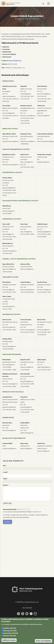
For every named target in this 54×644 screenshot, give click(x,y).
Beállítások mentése (9, 640)
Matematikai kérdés (10, 509)
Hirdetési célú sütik (9, 636)
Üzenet (5, 485)
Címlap (17, 19)
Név (4, 466)
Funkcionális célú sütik (10, 633)
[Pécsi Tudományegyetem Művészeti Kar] (11, 5)
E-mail (5, 472)
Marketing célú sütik (10, 631)
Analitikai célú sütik (9, 628)
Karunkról (22, 19)
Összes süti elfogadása (44, 641)
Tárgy (5, 479)
